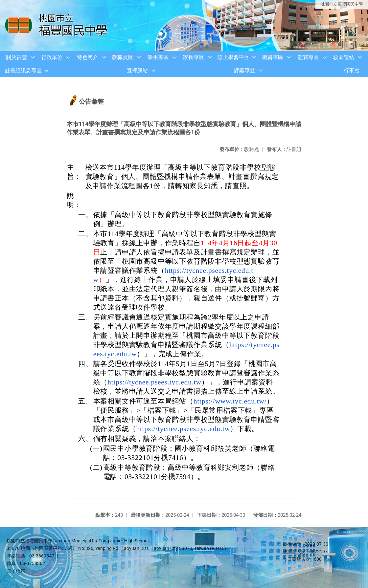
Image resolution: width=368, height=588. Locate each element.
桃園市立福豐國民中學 (342, 4)
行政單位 (52, 57)
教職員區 (123, 57)
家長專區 (194, 57)
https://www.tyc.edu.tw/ (230, 401)
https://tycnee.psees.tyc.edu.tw (154, 382)
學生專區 (158, 57)
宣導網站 (137, 70)
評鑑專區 (244, 70)
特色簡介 (87, 57)
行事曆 (352, 70)
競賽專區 (308, 57)
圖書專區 (273, 57)
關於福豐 (16, 57)
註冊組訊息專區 (23, 70)
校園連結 (344, 57)
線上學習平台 (233, 57)
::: (68, 84)
